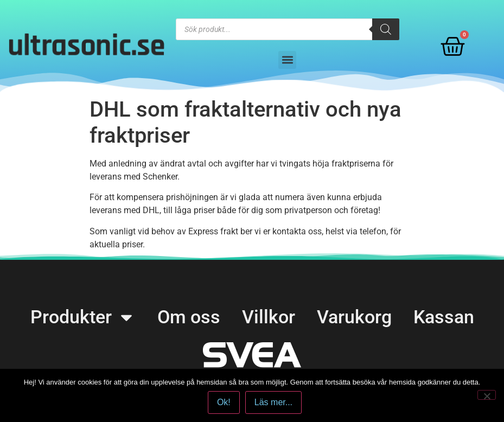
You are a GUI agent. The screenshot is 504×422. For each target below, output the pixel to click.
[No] (487, 395)
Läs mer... (273, 402)
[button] (287, 60)
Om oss (189, 317)
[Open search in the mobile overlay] (288, 29)
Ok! (224, 402)
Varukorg (354, 317)
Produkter (83, 317)
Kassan (444, 317)
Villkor (269, 317)
